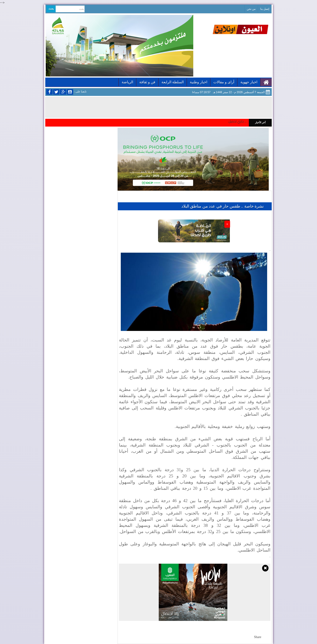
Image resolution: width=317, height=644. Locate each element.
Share (258, 637)
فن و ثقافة (147, 82)
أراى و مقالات (224, 82)
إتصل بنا (265, 9)
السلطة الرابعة (173, 82)
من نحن (251, 9)
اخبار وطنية (199, 82)
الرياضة (127, 82)
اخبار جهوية (249, 82)
